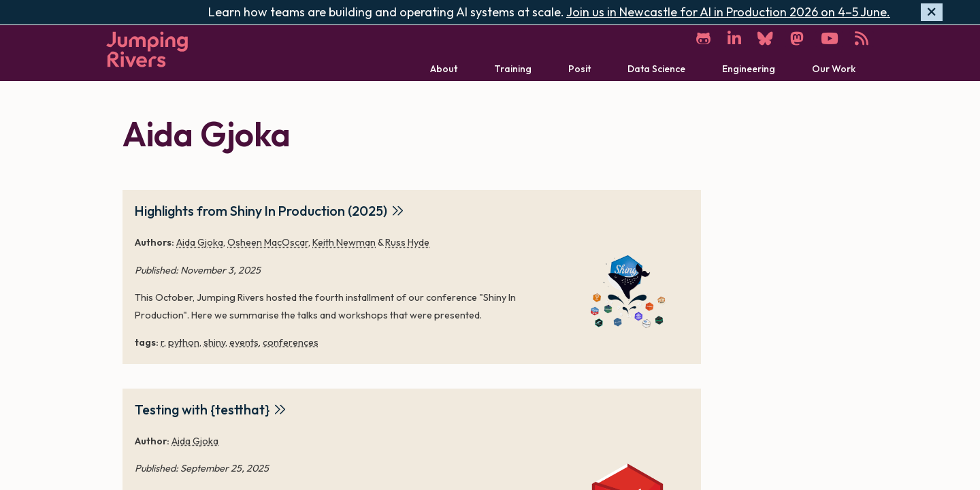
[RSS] (862, 39)
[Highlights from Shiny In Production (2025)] (627, 288)
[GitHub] (702, 39)
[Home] (147, 49)
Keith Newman (344, 242)
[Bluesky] (765, 39)
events (244, 342)
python (184, 342)
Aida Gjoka (200, 242)
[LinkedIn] (733, 39)
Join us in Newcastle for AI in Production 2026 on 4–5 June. (728, 12)
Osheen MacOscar (268, 242)
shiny (214, 342)
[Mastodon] (796, 39)
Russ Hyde (407, 242)
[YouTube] (829, 39)
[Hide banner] (932, 13)
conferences (291, 342)
